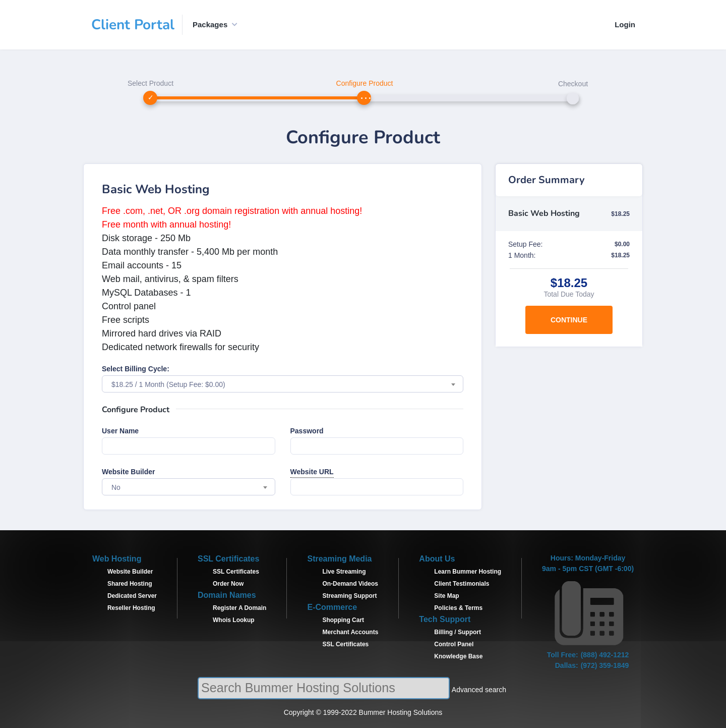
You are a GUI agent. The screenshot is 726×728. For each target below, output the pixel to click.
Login (625, 24)
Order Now (228, 584)
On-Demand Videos (350, 584)
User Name (120, 431)
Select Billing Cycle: (136, 369)
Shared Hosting (130, 584)
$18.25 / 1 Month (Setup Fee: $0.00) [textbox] (168, 384)
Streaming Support (349, 596)
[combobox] (283, 384)
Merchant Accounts (350, 632)
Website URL (312, 472)
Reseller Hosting (131, 608)
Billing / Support (458, 632)
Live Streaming (344, 572)
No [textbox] (116, 487)
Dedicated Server (132, 596)
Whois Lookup (234, 620)
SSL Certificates (236, 572)
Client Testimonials (462, 584)
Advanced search (479, 690)
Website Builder (129, 472)
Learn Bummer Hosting (468, 572)
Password (307, 431)
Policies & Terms (458, 608)
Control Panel (454, 644)
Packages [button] (210, 24)
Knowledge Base (458, 656)
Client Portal (133, 25)
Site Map (446, 596)
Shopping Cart (343, 620)
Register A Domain (239, 608)
